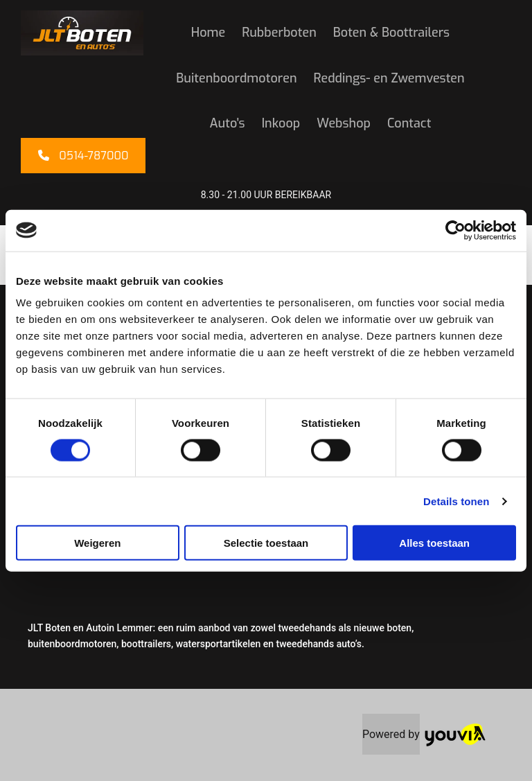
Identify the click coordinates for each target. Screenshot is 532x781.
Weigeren (97, 543)
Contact (409, 123)
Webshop (344, 123)
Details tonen (456, 501)
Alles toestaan (434, 543)
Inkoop (281, 123)
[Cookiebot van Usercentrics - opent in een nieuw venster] (455, 230)
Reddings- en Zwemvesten (389, 78)
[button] (83, 156)
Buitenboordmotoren (236, 78)
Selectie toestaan (266, 543)
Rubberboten (279, 33)
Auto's (228, 123)
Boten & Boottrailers (391, 33)
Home (208, 33)
